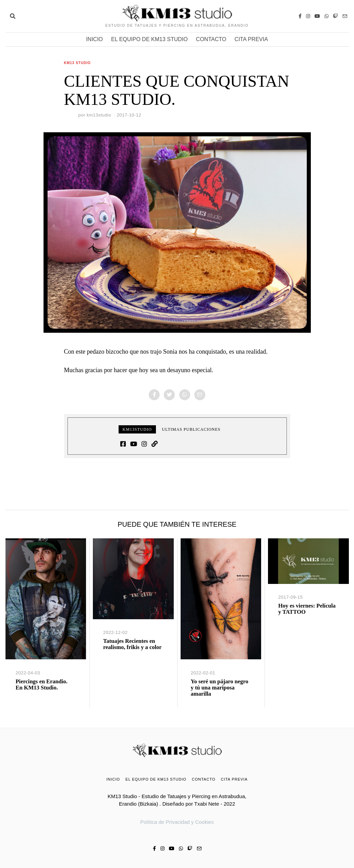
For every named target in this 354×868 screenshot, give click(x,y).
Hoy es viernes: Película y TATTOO (307, 609)
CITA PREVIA (251, 39)
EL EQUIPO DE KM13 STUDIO (149, 39)
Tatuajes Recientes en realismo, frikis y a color (132, 644)
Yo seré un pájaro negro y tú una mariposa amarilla (220, 688)
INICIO (94, 39)
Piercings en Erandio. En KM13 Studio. (42, 684)
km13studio (99, 115)
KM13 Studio (77, 63)
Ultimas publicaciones (191, 429)
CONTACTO (211, 39)
